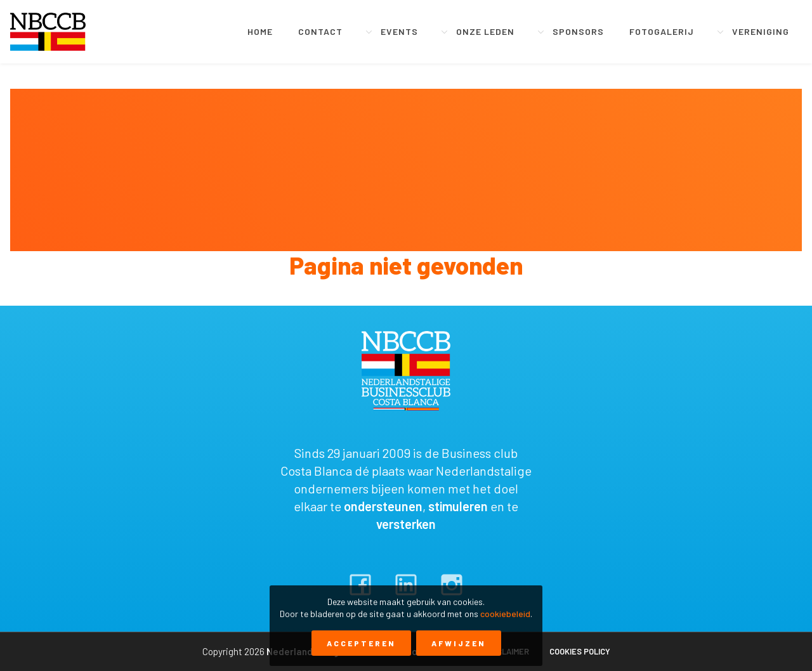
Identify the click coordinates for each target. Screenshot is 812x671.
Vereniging (761, 31)
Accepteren (361, 643)
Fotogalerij (662, 31)
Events (399, 31)
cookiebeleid (505, 614)
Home (260, 31)
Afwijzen (459, 643)
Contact (320, 31)
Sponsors (578, 31)
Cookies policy (580, 651)
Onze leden (485, 31)
